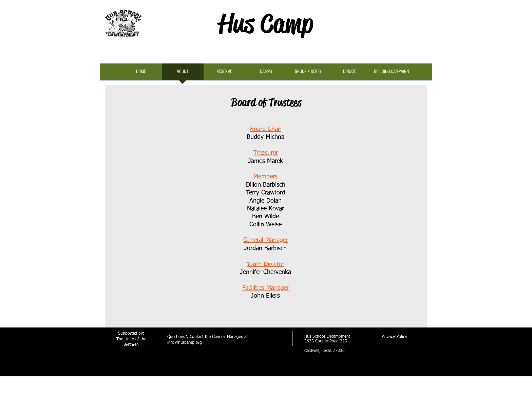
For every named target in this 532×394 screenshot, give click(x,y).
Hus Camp (266, 23)
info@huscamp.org (185, 343)
